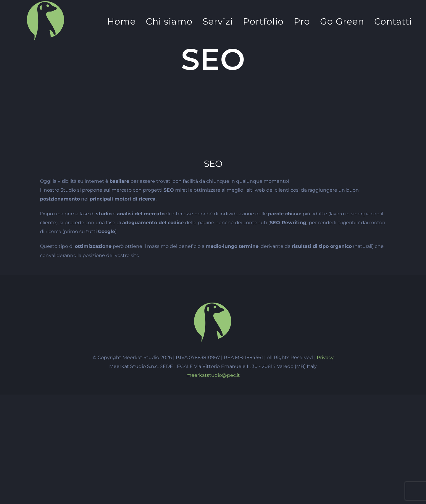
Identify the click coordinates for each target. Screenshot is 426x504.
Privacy (325, 357)
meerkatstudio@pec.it (213, 375)
